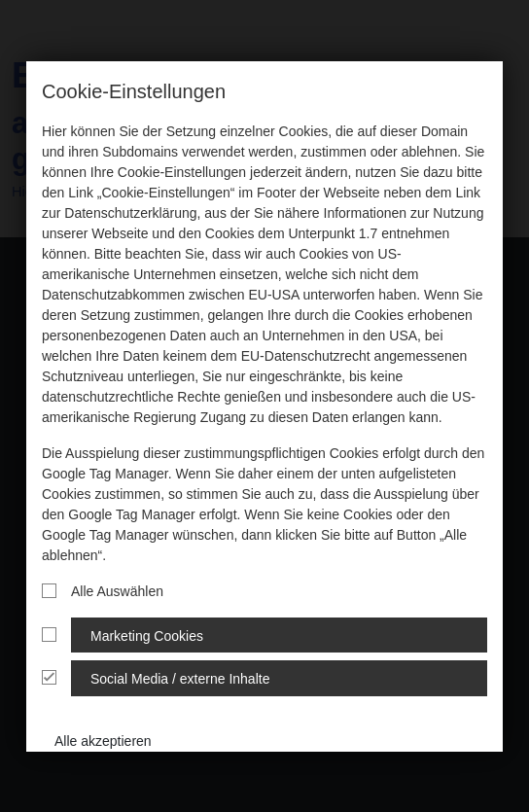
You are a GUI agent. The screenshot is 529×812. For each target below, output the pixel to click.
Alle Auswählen (103, 591)
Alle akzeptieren (103, 741)
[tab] (264, 635)
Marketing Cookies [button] (147, 636)
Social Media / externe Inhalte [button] (180, 679)
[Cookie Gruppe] (49, 635)
